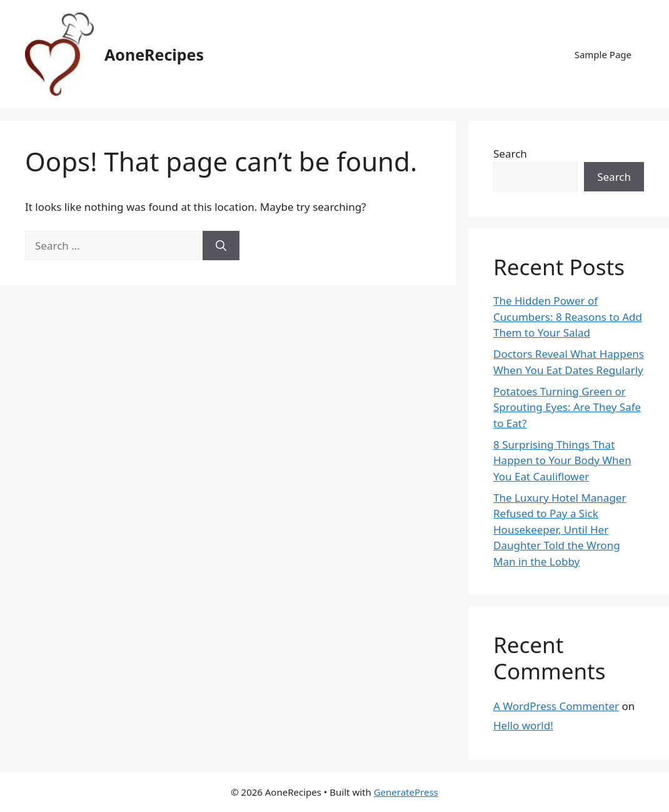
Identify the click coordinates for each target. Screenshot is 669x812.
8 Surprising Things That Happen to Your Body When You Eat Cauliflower (562, 460)
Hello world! (523, 725)
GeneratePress (406, 792)
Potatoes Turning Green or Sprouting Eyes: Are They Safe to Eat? (567, 407)
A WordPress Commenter (556, 706)
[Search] (221, 246)
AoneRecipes (154, 54)
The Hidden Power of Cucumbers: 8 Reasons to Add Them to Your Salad (568, 317)
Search (510, 154)
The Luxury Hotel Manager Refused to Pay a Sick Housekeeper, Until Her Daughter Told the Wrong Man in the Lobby (560, 530)
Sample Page (603, 54)
